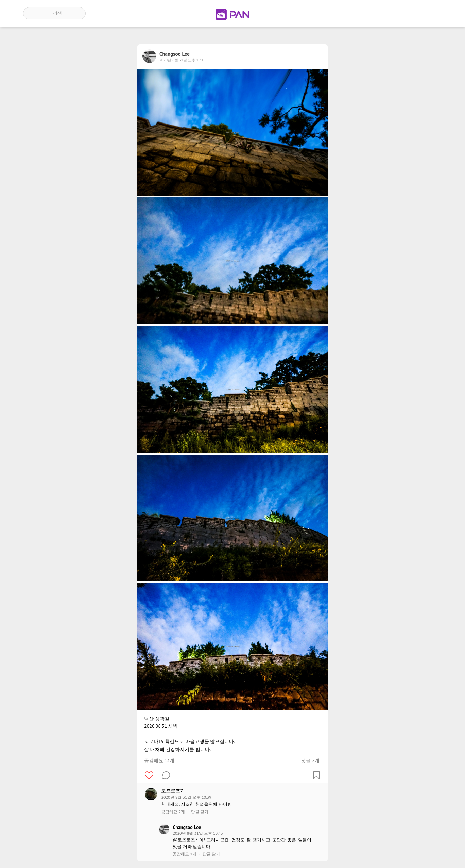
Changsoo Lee (187, 827)
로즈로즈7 (172, 791)
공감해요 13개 (159, 760)
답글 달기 (200, 812)
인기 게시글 (413, 13)
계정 (432, 13)
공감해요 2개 (173, 812)
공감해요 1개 (185, 854)
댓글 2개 (310, 760)
